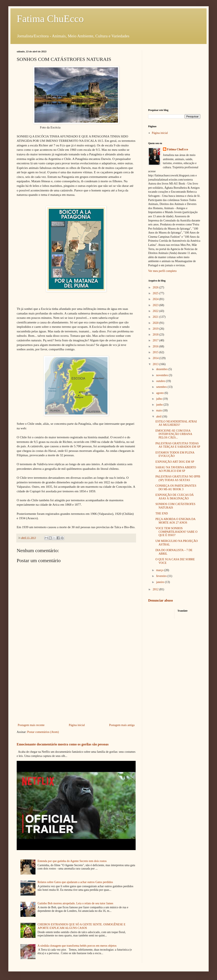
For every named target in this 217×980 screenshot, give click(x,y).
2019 (156, 329)
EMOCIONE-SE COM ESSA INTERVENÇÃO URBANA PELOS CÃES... (174, 434)
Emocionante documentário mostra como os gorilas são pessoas (63, 744)
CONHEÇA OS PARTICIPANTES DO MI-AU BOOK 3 (176, 487)
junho (160, 405)
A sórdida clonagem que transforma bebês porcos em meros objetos (77, 946)
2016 (156, 346)
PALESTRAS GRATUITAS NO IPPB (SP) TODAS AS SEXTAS (178, 478)
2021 (156, 317)
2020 (156, 323)
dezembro (162, 369)
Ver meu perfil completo (162, 271)
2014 (156, 358)
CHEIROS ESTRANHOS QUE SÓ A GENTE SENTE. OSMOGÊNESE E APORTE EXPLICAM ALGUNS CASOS (81, 926)
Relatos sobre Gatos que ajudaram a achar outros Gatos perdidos (75, 882)
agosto (160, 393)
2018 (156, 335)
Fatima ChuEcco (50, 19)
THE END (162, 513)
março (160, 570)
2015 (156, 352)
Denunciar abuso (160, 600)
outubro (161, 381)
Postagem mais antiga (122, 725)
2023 (156, 305)
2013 (156, 364)
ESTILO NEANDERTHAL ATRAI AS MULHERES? (176, 423)
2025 (156, 293)
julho (159, 399)
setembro (162, 387)
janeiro (160, 582)
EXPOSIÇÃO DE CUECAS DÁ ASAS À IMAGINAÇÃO (175, 497)
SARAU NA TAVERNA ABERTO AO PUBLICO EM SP (176, 469)
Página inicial (77, 725)
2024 (156, 299)
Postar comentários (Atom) (43, 732)
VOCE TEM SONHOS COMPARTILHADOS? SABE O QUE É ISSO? (176, 532)
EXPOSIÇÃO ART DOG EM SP (175, 462)
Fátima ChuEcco (178, 149)
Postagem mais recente (31, 725)
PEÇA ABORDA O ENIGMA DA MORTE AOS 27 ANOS (175, 521)
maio (159, 410)
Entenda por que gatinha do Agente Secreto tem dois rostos (72, 861)
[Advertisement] (76, 688)
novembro (162, 375)
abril (159, 416)
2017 (156, 340)
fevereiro (162, 576)
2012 (156, 589)
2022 (156, 311)
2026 (156, 287)
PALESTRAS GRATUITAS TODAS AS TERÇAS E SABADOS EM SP (178, 445)
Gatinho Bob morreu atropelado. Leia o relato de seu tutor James (75, 903)
